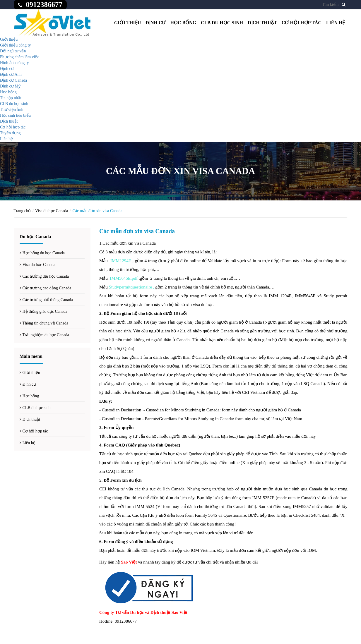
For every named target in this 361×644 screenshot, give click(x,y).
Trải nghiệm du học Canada (46, 335)
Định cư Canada (13, 80)
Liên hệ (336, 23)
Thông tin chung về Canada (46, 323)
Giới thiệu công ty (15, 45)
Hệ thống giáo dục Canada (45, 311)
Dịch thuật (262, 23)
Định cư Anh (11, 74)
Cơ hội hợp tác (302, 23)
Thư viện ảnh (12, 110)
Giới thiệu (128, 23)
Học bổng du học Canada (44, 253)
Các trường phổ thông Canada (48, 300)
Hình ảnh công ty (14, 63)
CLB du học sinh (222, 23)
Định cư (155, 23)
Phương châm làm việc (20, 57)
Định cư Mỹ (10, 86)
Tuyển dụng (10, 133)
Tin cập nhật (11, 98)
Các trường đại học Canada (46, 276)
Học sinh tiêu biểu (15, 115)
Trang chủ (22, 211)
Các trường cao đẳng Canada (47, 288)
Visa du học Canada (52, 211)
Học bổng (183, 23)
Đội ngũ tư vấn (13, 51)
